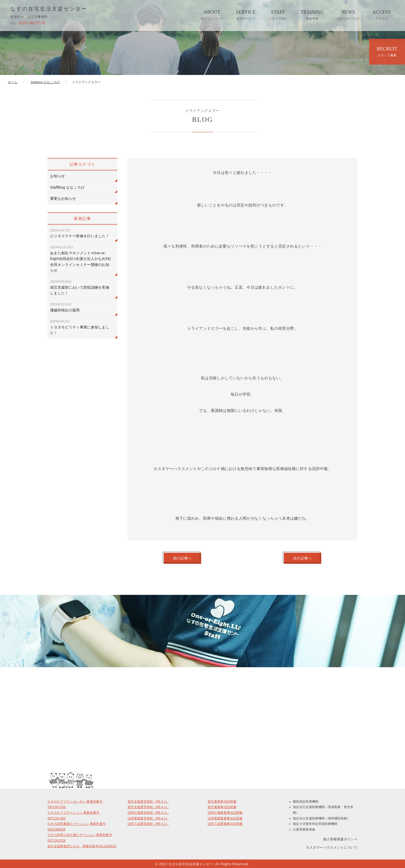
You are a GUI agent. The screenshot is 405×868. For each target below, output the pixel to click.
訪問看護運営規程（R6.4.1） (148, 817)
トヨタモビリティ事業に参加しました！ (80, 327)
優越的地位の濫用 (65, 307)
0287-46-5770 (28, 23)
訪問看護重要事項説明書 (225, 817)
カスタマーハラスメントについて (332, 846)
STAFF (278, 15)
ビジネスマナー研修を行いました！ (80, 233)
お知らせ (57, 176)
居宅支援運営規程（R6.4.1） (148, 801)
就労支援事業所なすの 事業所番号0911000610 (82, 845)
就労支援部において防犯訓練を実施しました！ (80, 287)
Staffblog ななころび (67, 187)
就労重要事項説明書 (222, 806)
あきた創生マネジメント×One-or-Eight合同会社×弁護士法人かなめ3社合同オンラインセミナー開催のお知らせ (81, 259)
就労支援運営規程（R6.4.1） (148, 806)
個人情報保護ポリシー (340, 838)
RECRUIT (387, 52)
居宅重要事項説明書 (222, 801)
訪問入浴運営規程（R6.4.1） (148, 823)
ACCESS (382, 15)
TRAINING (312, 15)
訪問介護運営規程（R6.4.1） (148, 812)
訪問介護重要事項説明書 (225, 812)
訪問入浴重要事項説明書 (225, 823)
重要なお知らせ (63, 198)
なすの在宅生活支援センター (49, 9)
